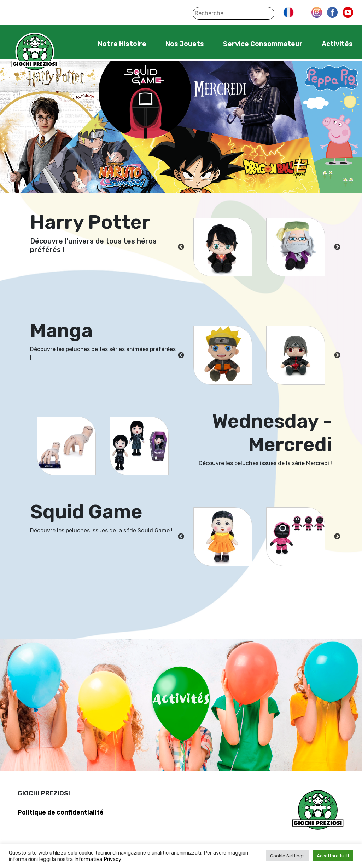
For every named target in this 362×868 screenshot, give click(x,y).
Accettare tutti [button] (333, 856)
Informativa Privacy (98, 859)
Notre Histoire (122, 44)
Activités (337, 44)
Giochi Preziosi (35, 52)
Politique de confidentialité (61, 812)
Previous (181, 247)
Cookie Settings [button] (287, 856)
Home (76, 44)
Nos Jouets (185, 44)
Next (337, 247)
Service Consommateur (263, 44)
